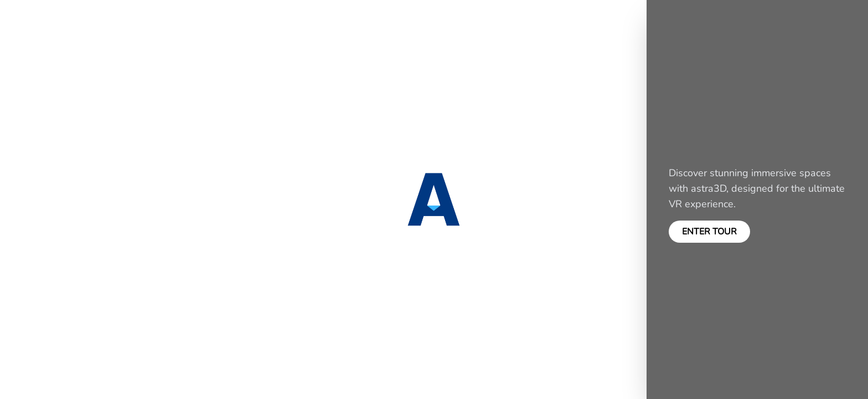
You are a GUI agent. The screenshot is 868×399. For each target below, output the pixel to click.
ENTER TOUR (709, 232)
